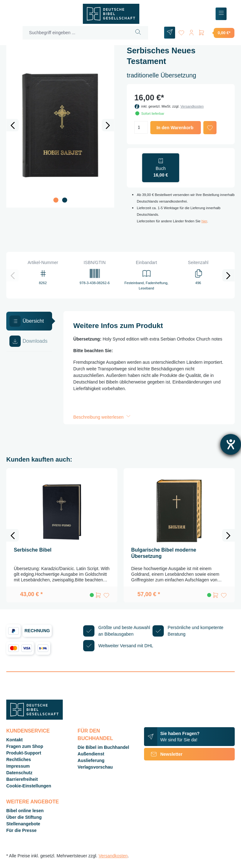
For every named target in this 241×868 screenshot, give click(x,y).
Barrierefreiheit (22, 779)
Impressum (18, 766)
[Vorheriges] (13, 125)
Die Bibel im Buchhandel (103, 747)
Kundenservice (28, 731)
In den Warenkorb (175, 128)
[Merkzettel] (181, 32)
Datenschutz (19, 773)
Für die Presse (21, 830)
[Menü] (221, 14)
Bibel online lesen (25, 811)
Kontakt (14, 740)
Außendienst (91, 754)
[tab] (29, 321)
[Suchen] (138, 33)
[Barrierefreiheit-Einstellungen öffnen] (231, 444)
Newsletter (163, 754)
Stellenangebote (23, 824)
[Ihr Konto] (191, 32)
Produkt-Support (24, 753)
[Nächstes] (108, 125)
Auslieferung (91, 760)
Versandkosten (192, 106)
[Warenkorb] (216, 33)
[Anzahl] (141, 127)
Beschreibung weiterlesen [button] (103, 417)
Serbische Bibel (33, 550)
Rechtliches (19, 760)
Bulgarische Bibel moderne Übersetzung (164, 553)
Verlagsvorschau (95, 767)
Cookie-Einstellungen (29, 786)
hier (204, 221)
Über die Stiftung (24, 817)
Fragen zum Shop (25, 746)
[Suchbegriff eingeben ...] (76, 33)
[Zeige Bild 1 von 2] (56, 200)
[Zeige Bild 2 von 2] (65, 200)
